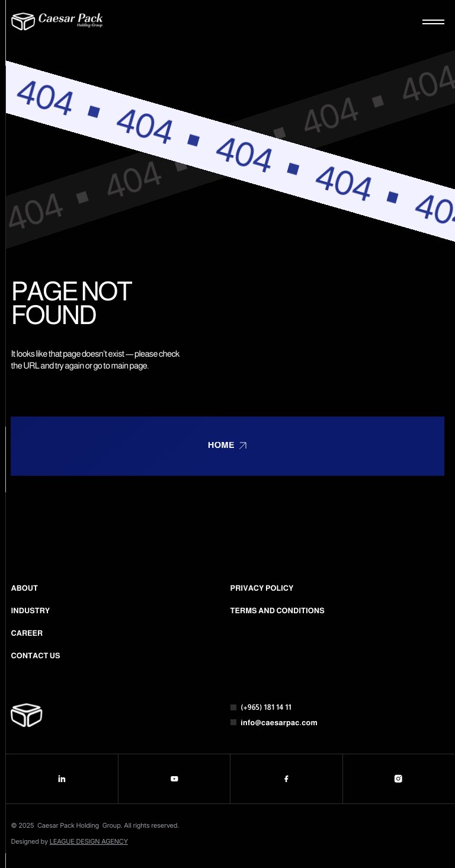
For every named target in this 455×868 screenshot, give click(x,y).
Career (27, 633)
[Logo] (57, 21)
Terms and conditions (278, 611)
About (24, 588)
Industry (30, 611)
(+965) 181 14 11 (266, 707)
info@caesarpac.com (279, 723)
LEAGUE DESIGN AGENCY (89, 841)
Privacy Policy (262, 588)
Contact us (35, 656)
